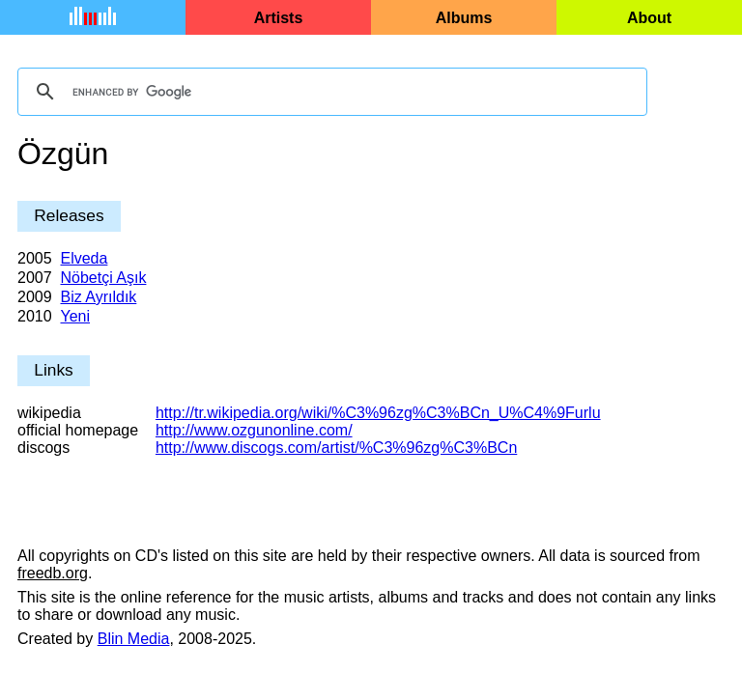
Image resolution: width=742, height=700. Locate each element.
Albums (464, 18)
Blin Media (134, 639)
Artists (279, 18)
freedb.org (53, 573)
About (649, 18)
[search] (329, 92)
